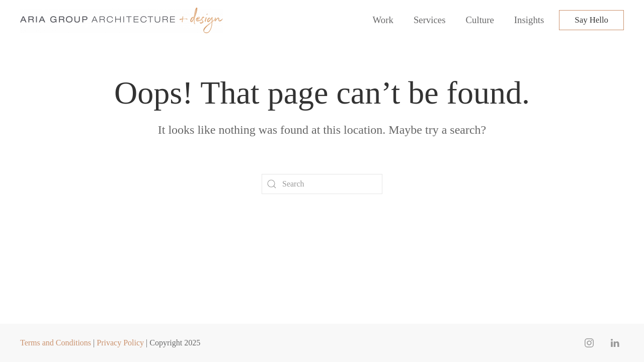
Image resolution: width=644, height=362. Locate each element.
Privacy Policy (120, 343)
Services (430, 20)
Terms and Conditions (56, 343)
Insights (529, 20)
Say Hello (591, 20)
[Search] (322, 184)
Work (383, 20)
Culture (480, 20)
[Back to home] (123, 20)
